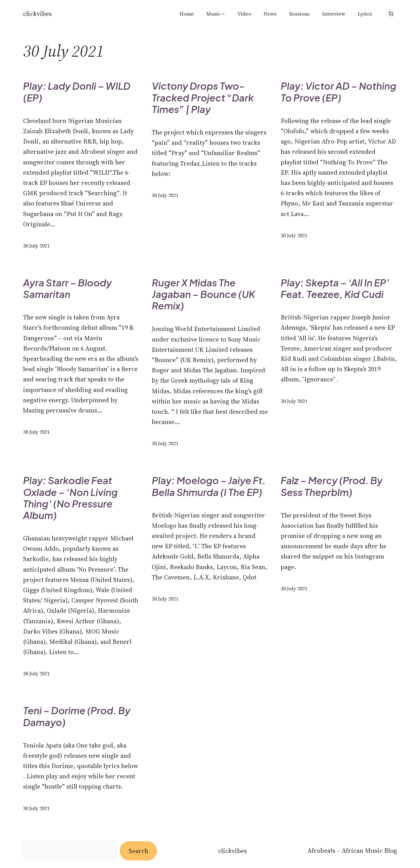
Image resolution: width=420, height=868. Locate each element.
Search (138, 851)
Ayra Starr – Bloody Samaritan (67, 288)
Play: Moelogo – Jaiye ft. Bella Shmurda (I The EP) (209, 486)
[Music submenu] (223, 14)
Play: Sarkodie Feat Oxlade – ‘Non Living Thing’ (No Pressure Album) (70, 498)
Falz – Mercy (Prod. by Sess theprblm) (332, 486)
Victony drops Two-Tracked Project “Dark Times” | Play (203, 97)
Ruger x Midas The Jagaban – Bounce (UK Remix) (203, 294)
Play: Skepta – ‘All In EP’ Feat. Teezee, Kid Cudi (335, 288)
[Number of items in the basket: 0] (391, 14)
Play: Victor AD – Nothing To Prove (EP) (339, 92)
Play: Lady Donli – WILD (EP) (77, 92)
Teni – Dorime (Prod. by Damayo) (77, 716)
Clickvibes (37, 14)
